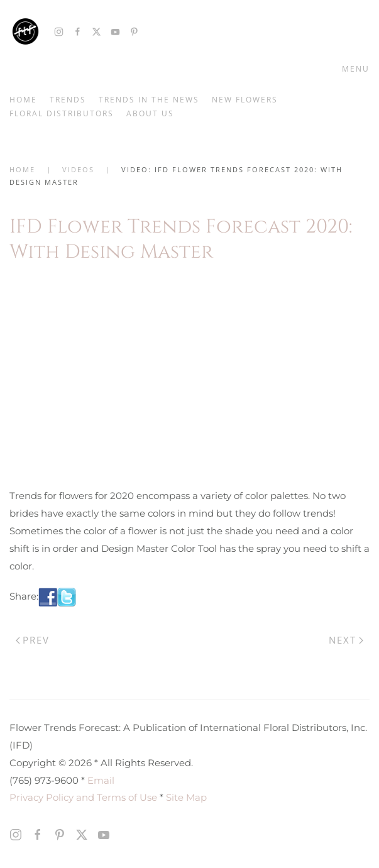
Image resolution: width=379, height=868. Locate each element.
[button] (353, 69)
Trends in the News (149, 100)
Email (101, 780)
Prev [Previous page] (33, 640)
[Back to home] (25, 31)
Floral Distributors (62, 113)
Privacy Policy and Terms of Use (83, 797)
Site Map (186, 797)
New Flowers (245, 100)
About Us (150, 113)
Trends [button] (68, 100)
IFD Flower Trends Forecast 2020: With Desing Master (181, 239)
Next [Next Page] (346, 640)
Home (23, 100)
